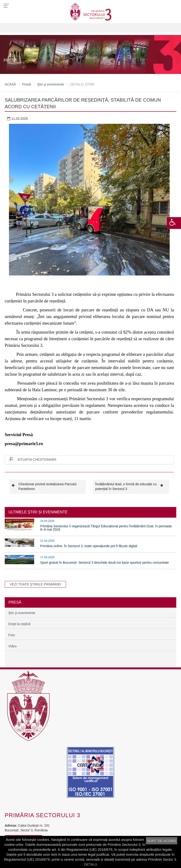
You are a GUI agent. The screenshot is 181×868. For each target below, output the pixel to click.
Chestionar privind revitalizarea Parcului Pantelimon (44, 486)
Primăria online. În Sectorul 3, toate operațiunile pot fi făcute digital (89, 546)
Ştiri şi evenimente (50, 84)
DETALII (90, 864)
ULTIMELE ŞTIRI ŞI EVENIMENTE (38, 512)
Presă (27, 84)
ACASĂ (10, 84)
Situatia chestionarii (37, 460)
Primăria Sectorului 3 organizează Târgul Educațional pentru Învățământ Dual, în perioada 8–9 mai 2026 (106, 528)
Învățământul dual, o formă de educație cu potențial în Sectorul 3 (131, 486)
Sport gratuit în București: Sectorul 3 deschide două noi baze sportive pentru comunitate (105, 563)
